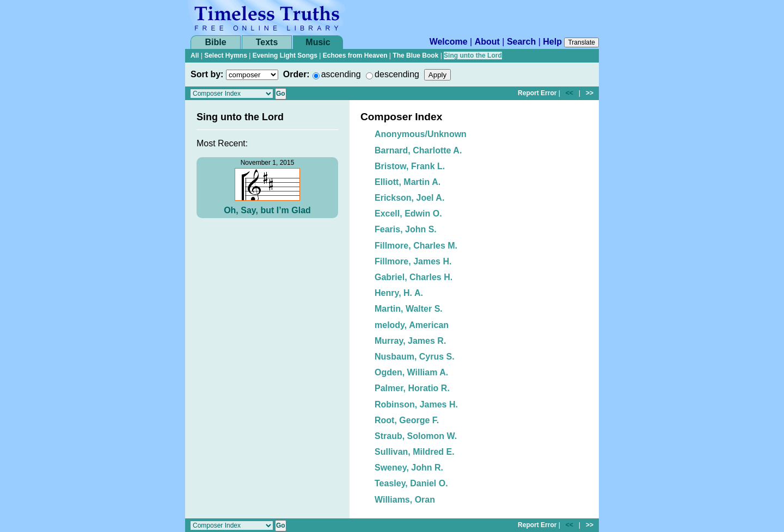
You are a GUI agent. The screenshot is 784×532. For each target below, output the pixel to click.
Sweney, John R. (409, 468)
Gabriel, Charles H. (414, 277)
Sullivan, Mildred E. (415, 452)
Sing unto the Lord (473, 55)
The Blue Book (415, 55)
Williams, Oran (405, 500)
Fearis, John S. (406, 229)
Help (552, 42)
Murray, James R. (410, 341)
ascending (341, 74)
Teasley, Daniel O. (411, 483)
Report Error (537, 93)
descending (397, 74)
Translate (581, 42)
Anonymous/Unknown (421, 134)
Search (521, 42)
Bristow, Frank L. (410, 166)
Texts (267, 42)
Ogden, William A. (411, 372)
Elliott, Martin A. (408, 182)
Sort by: (207, 74)
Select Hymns (226, 55)
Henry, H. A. (399, 293)
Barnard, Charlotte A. (418, 150)
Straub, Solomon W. (416, 436)
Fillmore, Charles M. (416, 246)
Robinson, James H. (416, 404)
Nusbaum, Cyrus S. (415, 357)
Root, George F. (407, 420)
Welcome (449, 42)
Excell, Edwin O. (408, 214)
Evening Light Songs (285, 55)
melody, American (412, 325)
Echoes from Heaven (355, 55)
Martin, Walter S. (409, 309)
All (195, 55)
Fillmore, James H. (413, 261)
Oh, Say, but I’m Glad (267, 210)
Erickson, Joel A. (409, 198)
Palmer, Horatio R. (412, 388)
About (487, 42)
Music (318, 42)
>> (590, 93)
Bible (215, 42)
